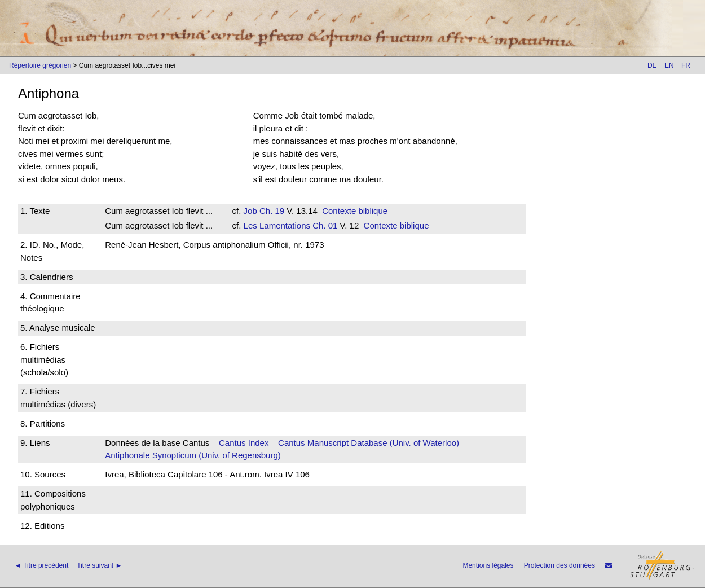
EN (669, 65)
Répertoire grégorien (40, 65)
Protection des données (559, 565)
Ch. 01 (324, 225)
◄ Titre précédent (41, 565)
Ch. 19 (271, 211)
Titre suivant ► (99, 565)
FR (686, 65)
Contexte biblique (355, 211)
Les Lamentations (277, 225)
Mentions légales (488, 565)
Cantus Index (244, 443)
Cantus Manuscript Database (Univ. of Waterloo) (369, 443)
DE (652, 65)
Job (250, 211)
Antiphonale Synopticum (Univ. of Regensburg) (193, 455)
